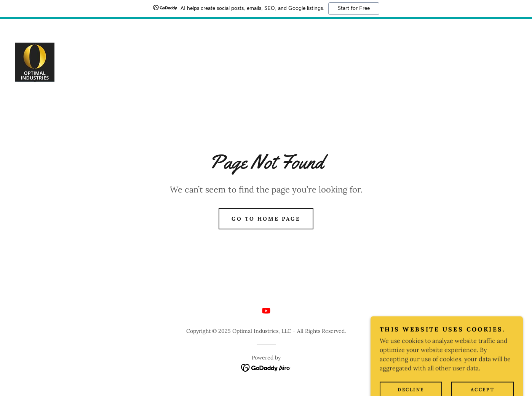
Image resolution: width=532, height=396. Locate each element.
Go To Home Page (266, 219)
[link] (35, 62)
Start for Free (354, 8)
